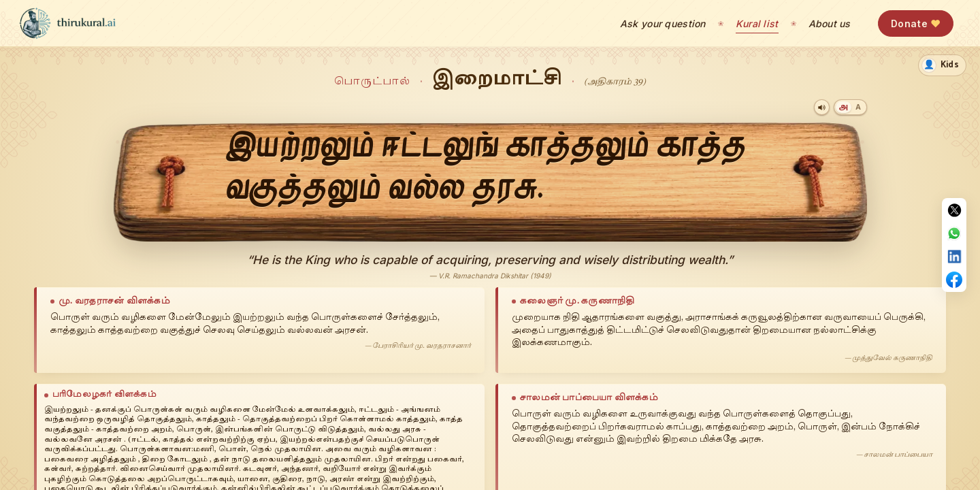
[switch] (942, 65)
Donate (916, 23)
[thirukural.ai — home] (67, 23)
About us (830, 23)
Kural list (757, 23)
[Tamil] (844, 107)
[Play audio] (822, 107)
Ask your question (663, 23)
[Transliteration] (858, 107)
